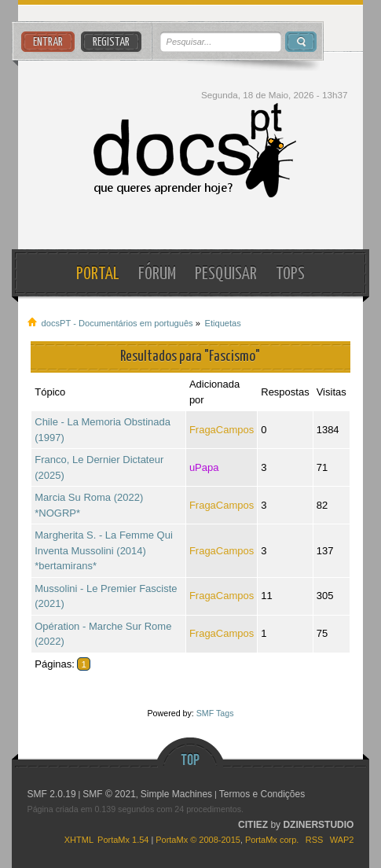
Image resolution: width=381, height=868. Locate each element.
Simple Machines (176, 794)
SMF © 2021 (109, 794)
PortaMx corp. (272, 840)
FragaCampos (222, 430)
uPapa (204, 467)
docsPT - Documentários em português (190, 151)
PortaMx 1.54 (123, 840)
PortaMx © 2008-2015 (198, 840)
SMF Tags (215, 713)
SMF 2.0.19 (52, 794)
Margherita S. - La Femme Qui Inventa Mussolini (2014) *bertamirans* (104, 550)
